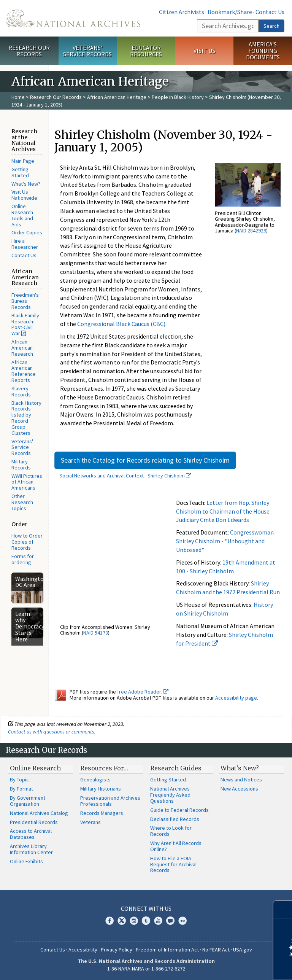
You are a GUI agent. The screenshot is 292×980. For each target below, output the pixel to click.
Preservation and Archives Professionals (110, 801)
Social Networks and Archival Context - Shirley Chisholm (125, 476)
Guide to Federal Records (179, 810)
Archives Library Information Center (31, 849)
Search (271, 26)
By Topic (19, 780)
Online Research (35, 768)
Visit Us (204, 51)
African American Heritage (117, 97)
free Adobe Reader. (143, 692)
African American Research (22, 348)
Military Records (21, 465)
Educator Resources (146, 51)
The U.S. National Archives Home (73, 18)
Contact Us (270, 12)
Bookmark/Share (230, 12)
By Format (21, 789)
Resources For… (104, 768)
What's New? (26, 184)
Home (18, 97)
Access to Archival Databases (31, 834)
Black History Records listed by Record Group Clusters (26, 418)
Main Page (23, 161)
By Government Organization (28, 801)
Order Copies (27, 232)
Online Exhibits (26, 861)
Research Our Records (29, 51)
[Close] (283, 909)
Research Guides (176, 768)
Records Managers (102, 813)
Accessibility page (236, 698)
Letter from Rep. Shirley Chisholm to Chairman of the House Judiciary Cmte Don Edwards (223, 511)
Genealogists (95, 780)
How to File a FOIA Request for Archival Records (173, 864)
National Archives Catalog (39, 813)
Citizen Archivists (182, 12)
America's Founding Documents (263, 51)
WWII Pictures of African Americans (27, 482)
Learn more (224, 966)
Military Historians (101, 789)
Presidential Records (34, 822)
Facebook (109, 921)
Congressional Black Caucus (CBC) (121, 324)
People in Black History (178, 97)
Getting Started (20, 172)
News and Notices (241, 780)
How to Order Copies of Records (27, 542)
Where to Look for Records (171, 831)
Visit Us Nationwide (24, 195)
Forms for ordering (23, 559)
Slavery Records (21, 391)
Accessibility (83, 950)
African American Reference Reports (24, 371)
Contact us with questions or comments (51, 732)
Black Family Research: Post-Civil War (25, 324)
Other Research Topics (22, 502)
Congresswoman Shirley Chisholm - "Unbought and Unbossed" (225, 541)
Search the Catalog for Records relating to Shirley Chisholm (145, 460)
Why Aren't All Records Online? (176, 846)
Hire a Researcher (25, 244)
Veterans (90, 822)
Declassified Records (175, 819)
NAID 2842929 (251, 231)
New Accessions (239, 789)
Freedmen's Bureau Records (25, 301)
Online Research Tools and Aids (22, 215)
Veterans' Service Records (87, 51)
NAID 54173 (96, 633)
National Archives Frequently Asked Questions (170, 795)
